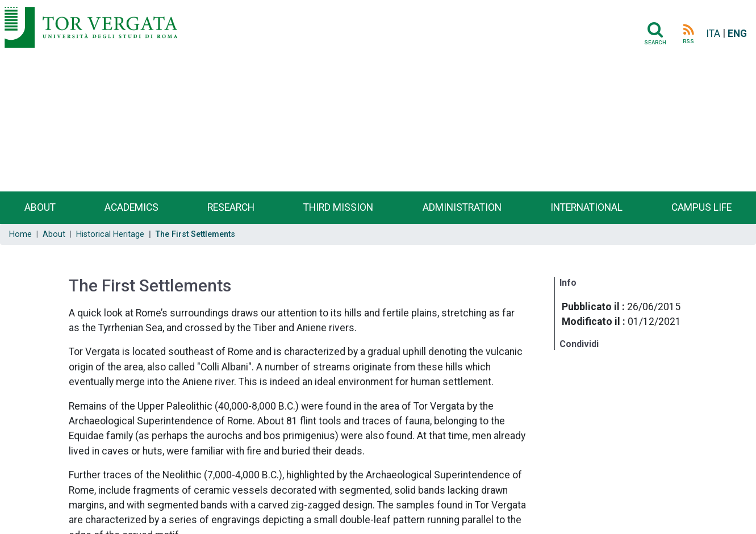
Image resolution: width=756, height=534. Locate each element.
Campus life (701, 207)
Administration (462, 207)
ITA (713, 34)
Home (20, 234)
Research (231, 207)
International (586, 207)
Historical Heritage (110, 234)
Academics (131, 207)
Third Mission (338, 207)
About (40, 207)
